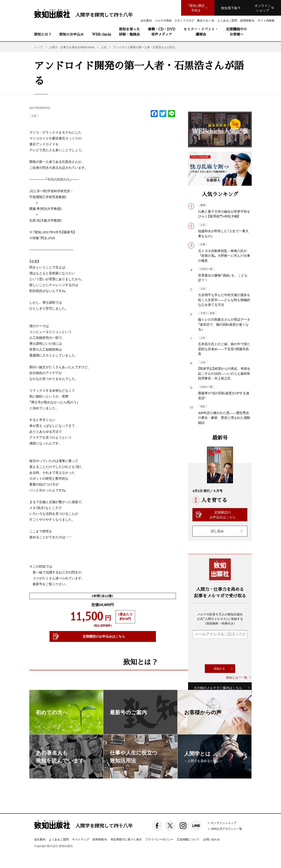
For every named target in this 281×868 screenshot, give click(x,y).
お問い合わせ (212, 839)
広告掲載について (188, 839)
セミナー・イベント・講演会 (201, 32)
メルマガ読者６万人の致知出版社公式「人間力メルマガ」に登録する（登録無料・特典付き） (220, 619)
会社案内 (40, 839)
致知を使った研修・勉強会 (129, 32)
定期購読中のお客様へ (236, 32)
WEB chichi (101, 34)
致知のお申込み (71, 34)
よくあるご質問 (59, 839)
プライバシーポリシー (159, 839)
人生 (34, 116)
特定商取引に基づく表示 (126, 839)
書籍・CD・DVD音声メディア (162, 32)
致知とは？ (43, 34)
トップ (38, 47)
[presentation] (225, 651)
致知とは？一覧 (237, 677)
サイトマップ (81, 839)
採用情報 (100, 840)
